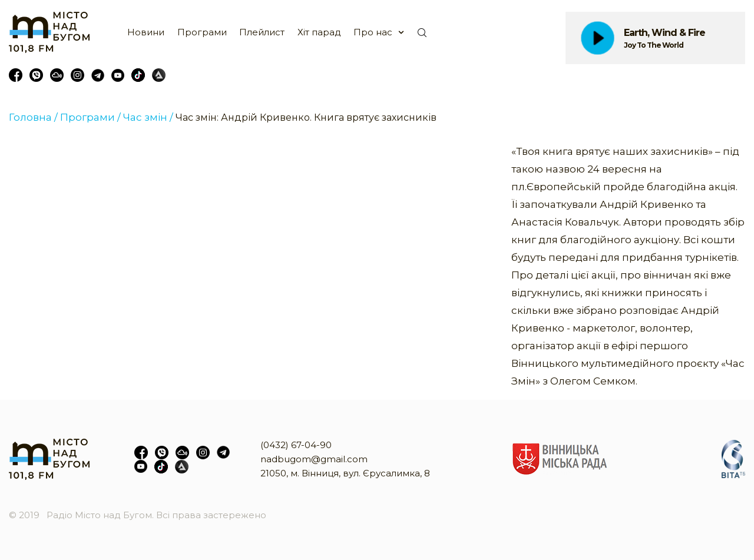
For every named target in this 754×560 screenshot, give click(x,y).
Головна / (33, 117)
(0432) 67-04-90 (296, 445)
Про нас (373, 32)
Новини (146, 32)
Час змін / (148, 117)
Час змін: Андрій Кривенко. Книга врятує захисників (306, 117)
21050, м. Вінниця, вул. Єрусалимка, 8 (345, 473)
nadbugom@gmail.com (314, 459)
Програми (202, 32)
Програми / (90, 117)
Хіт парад (319, 32)
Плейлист (262, 32)
